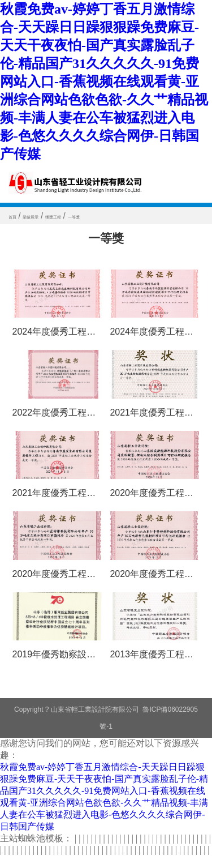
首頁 (17, 216)
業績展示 (49, 216)
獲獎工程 (89, 216)
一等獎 (126, 216)
